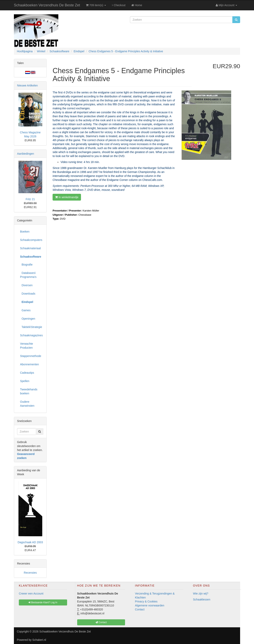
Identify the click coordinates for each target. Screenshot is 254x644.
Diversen (26, 285)
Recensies (30, 573)
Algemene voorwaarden (150, 605)
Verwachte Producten (26, 346)
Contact (140, 609)
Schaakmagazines (31, 335)
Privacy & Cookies (146, 601)
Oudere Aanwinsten (27, 404)
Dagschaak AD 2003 (30, 542)
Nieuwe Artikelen (27, 85)
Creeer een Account (31, 594)
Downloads (28, 294)
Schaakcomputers (31, 240)
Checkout (119, 5)
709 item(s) (96, 5)
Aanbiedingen (26, 154)
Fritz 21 (30, 199)
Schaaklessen (202, 599)
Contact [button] (101, 622)
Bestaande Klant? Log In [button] (43, 602)
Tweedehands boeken (29, 391)
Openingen (28, 319)
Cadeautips (27, 373)
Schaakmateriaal (30, 248)
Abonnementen (29, 364)
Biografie (26, 265)
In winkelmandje (67, 197)
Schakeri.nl (39, 640)
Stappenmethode (31, 356)
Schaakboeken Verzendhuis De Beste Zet (47, 5)
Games (25, 310)
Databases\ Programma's (28, 275)
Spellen (25, 381)
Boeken (25, 232)
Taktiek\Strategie (31, 327)
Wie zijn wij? (201, 594)
